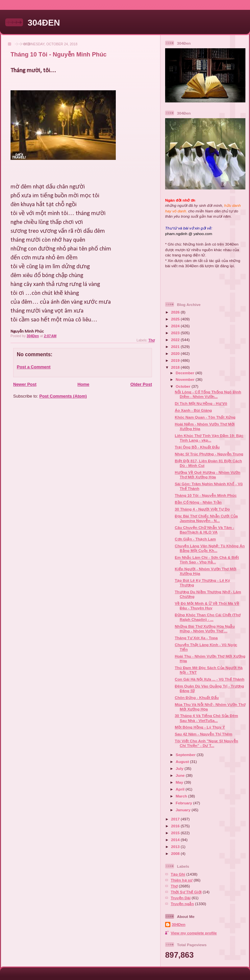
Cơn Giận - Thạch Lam (195, 539)
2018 (176, 367)
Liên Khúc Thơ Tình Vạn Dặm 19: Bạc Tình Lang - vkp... (209, 438)
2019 (176, 360)
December (186, 373)
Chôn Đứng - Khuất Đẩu (197, 697)
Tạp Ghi (178, 874)
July (180, 768)
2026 (176, 312)
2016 (176, 826)
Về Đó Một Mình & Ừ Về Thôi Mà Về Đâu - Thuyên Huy (207, 606)
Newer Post (25, 384)
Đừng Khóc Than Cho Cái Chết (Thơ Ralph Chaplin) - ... (208, 617)
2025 (176, 319)
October (184, 386)
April (181, 789)
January (184, 810)
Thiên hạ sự (182, 880)
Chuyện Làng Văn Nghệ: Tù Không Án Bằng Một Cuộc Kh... (210, 548)
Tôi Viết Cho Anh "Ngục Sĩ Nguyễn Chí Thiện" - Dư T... (206, 743)
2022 (176, 340)
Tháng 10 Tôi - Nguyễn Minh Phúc (206, 495)
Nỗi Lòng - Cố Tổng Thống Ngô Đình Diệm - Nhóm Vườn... (208, 394)
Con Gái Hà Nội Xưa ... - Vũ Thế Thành (210, 679)
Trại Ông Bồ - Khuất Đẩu (197, 447)
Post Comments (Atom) (63, 396)
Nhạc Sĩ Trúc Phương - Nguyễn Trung (209, 454)
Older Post (141, 384)
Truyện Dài (181, 898)
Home (83, 384)
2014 (176, 840)
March (182, 796)
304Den (179, 924)
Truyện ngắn (182, 904)
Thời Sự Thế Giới (186, 892)
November (186, 379)
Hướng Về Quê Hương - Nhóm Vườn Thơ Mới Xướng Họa (207, 475)
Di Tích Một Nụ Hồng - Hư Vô (201, 403)
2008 (176, 853)
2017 (176, 819)
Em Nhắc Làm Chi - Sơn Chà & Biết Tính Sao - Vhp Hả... (207, 560)
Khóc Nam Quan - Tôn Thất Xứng (205, 417)
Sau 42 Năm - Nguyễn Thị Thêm (203, 734)
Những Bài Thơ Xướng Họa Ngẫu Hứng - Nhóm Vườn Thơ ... (205, 629)
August (183, 762)
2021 (176, 347)
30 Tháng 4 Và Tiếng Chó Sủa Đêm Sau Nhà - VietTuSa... (206, 718)
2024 (176, 326)
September (186, 755)
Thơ (151, 340)
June (181, 775)
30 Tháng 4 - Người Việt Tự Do (202, 509)
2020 (176, 353)
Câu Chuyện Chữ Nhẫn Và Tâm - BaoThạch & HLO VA (204, 530)
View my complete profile (194, 933)
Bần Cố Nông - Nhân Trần (198, 502)
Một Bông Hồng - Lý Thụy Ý (200, 727)
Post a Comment (34, 367)
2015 (176, 833)
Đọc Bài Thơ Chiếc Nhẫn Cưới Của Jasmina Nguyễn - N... (206, 518)
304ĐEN (44, 23)
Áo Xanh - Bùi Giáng (193, 410)
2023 (176, 333)
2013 (176, 847)
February (184, 803)
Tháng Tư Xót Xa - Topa (196, 638)
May (180, 782)
